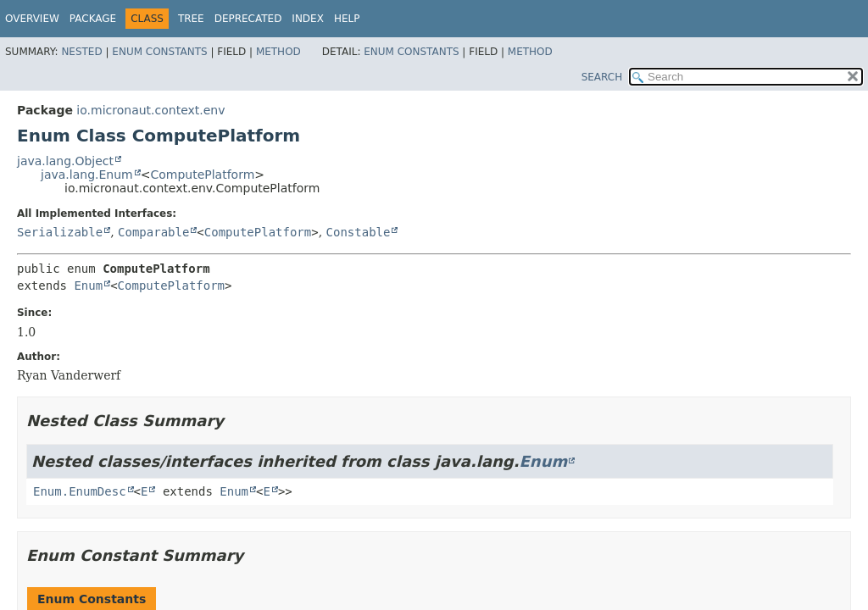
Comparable (153, 232)
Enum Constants (159, 52)
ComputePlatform (202, 175)
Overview (32, 19)
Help (347, 19)
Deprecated (248, 19)
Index (308, 19)
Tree (191, 19)
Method (278, 52)
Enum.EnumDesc (80, 491)
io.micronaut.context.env (150, 110)
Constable (359, 232)
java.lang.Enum (87, 175)
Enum (88, 286)
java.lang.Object (65, 161)
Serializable (60, 232)
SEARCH (602, 77)
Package (93, 19)
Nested (81, 52)
